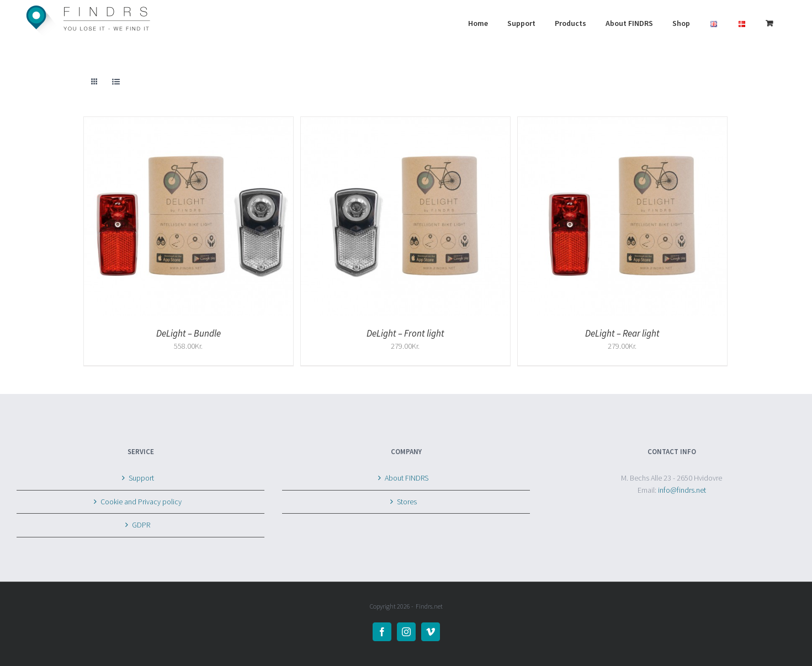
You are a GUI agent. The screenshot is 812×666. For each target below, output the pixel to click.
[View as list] (116, 82)
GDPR (141, 525)
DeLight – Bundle (189, 333)
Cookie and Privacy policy (141, 502)
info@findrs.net (682, 490)
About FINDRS (407, 478)
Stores (407, 502)
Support (141, 478)
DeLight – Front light (405, 333)
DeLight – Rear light (622, 333)
